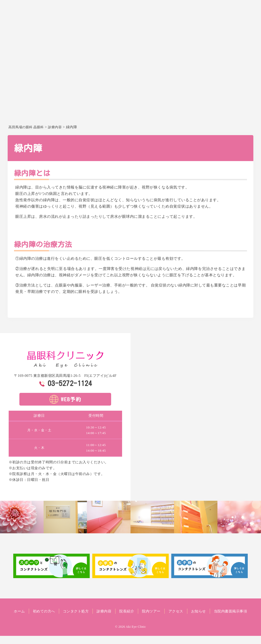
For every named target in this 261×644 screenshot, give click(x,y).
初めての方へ (104, 32)
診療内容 (161, 32)
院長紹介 (181, 32)
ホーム (82, 32)
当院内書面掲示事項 (131, 619)
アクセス (225, 32)
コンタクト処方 (134, 32)
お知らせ (245, 32)
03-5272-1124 (70, 383)
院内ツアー (203, 32)
